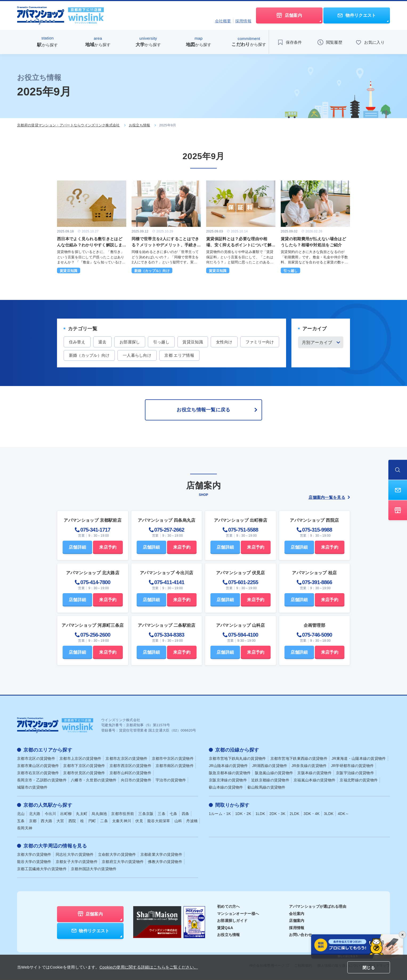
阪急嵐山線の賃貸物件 (274, 773)
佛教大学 (165, 862)
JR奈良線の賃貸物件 (309, 766)
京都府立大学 (123, 862)
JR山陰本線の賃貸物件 (228, 766)
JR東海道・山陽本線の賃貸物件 (359, 759)
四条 (186, 814)
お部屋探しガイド (232, 921)
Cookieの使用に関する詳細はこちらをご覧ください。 (149, 967)
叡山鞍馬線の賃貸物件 (266, 788)
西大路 (46, 821)
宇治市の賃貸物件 (171, 781)
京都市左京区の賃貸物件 (126, 759)
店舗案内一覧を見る (329, 498)
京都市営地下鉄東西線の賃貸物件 (299, 759)
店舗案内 (297, 921)
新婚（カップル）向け (131, 356)
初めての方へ (229, 907)
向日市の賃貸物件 (136, 781)
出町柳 (66, 814)
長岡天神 (25, 829)
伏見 (139, 821)
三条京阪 (146, 814)
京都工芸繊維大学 (42, 869)
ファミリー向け (83, 356)
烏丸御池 (99, 814)
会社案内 (297, 914)
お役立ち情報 (140, 125)
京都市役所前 (123, 814)
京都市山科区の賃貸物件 (130, 773)
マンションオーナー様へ (238, 914)
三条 (162, 814)
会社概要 (223, 21)
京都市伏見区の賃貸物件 (84, 773)
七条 (174, 814)
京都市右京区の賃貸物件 (38, 773)
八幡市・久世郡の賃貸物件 (94, 781)
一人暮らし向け (179, 356)
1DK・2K (243, 814)
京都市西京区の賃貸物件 (130, 766)
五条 (21, 821)
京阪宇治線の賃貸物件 (355, 773)
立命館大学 (117, 855)
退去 (103, 342)
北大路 (35, 814)
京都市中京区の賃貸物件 (173, 759)
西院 (72, 821)
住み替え (77, 342)
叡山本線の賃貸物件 (226, 788)
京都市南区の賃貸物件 (175, 766)
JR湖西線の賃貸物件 (270, 766)
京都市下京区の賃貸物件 (84, 766)
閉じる (369, 968)
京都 (33, 821)
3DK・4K (312, 814)
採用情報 (243, 21)
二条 (104, 821)
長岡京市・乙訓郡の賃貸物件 (42, 781)
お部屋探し (130, 342)
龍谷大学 (34, 862)
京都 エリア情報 (222, 356)
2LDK (295, 814)
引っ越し (162, 342)
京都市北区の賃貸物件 (36, 759)
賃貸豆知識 (194, 342)
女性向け (225, 342)
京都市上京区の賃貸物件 (80, 759)
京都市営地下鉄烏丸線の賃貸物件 (237, 759)
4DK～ (343, 814)
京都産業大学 (161, 855)
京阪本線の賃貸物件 (314, 773)
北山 (21, 814)
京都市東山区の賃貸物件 (38, 766)
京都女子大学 (77, 862)
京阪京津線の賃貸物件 (228, 781)
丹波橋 (192, 821)
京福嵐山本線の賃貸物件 (314, 781)
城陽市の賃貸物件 (32, 788)
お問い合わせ (300, 935)
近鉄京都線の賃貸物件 (270, 781)
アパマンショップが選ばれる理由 (318, 907)
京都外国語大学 (94, 869)
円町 (92, 821)
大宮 (60, 821)
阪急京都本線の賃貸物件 (230, 773)
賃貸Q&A (225, 928)
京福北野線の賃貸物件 (359, 781)
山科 (178, 821)
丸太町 (82, 814)
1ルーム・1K (220, 814)
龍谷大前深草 (159, 821)
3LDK (329, 814)
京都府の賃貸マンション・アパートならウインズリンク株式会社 (68, 125)
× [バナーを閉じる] (402, 935)
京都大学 (34, 855)
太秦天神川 (122, 821)
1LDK (260, 814)
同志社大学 (75, 855)
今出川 (50, 814)
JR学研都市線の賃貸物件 (353, 766)
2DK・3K (277, 814)
